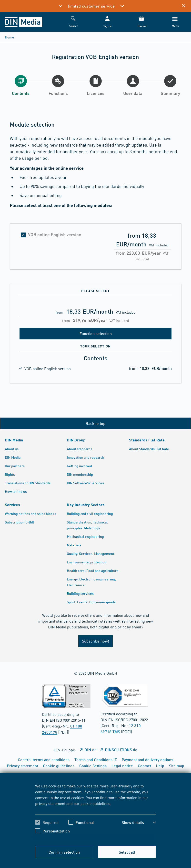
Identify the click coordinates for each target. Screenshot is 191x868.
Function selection (96, 333)
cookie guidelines (95, 803)
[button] (107, 22)
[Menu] (175, 22)
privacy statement (50, 803)
